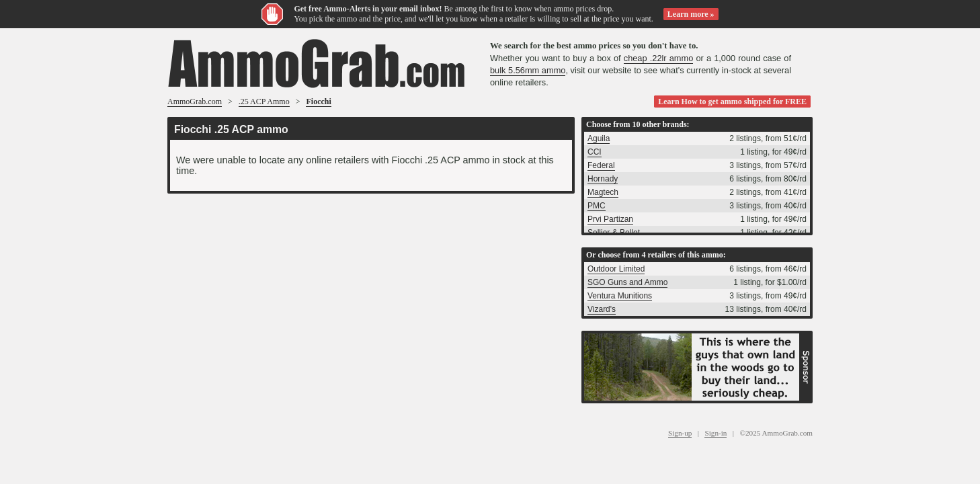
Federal (601, 165)
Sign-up (680, 433)
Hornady (603, 179)
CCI (595, 152)
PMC (597, 206)
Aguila (599, 138)
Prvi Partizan (610, 219)
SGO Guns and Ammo (627, 282)
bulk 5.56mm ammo (528, 70)
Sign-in (716, 433)
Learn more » (691, 14)
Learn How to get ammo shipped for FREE (732, 102)
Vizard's (602, 309)
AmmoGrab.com (195, 102)
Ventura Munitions (620, 296)
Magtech (603, 192)
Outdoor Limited (616, 269)
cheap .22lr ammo (659, 58)
